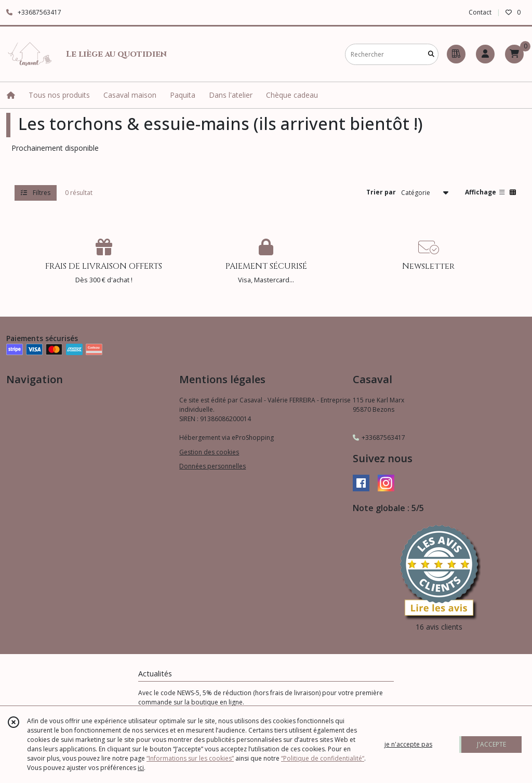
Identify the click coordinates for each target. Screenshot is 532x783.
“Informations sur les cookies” (190, 758)
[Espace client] (485, 54)
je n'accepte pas (408, 744)
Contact (480, 12)
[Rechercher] (431, 54)
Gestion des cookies (209, 452)
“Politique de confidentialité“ (323, 758)
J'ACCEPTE (491, 744)
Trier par (381, 192)
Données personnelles (212, 466)
